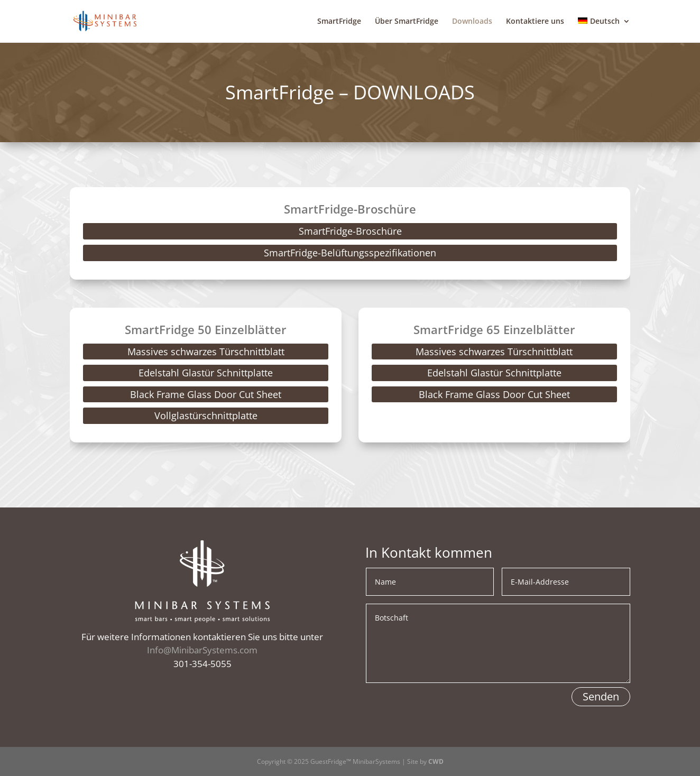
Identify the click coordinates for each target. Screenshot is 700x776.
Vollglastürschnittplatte (206, 415)
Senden (601, 696)
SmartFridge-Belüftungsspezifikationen (350, 253)
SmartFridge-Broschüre (350, 231)
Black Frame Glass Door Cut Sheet (206, 394)
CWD (436, 761)
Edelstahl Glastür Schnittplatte (206, 373)
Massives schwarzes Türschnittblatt (206, 352)
